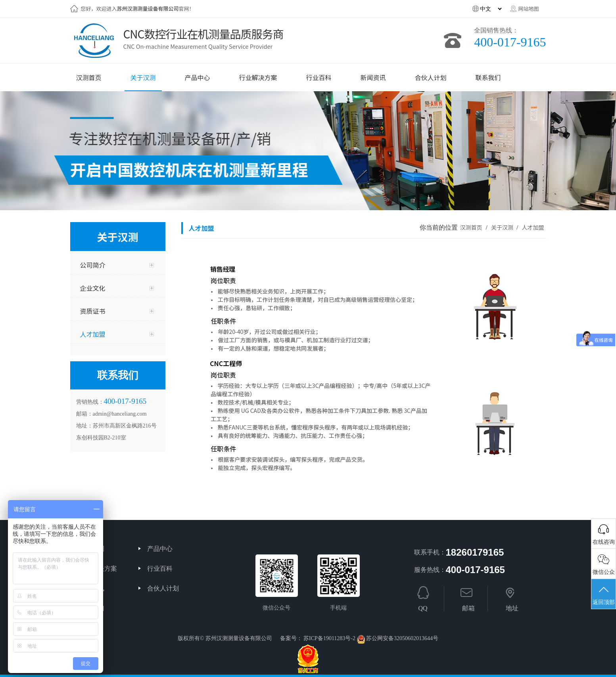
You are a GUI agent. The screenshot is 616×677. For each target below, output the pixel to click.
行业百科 (160, 569)
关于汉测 (503, 227)
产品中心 (160, 549)
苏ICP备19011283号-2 (329, 638)
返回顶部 (604, 595)
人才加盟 (533, 227)
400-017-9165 (510, 42)
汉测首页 (471, 227)
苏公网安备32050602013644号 (402, 638)
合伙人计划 (163, 588)
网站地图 (528, 9)
